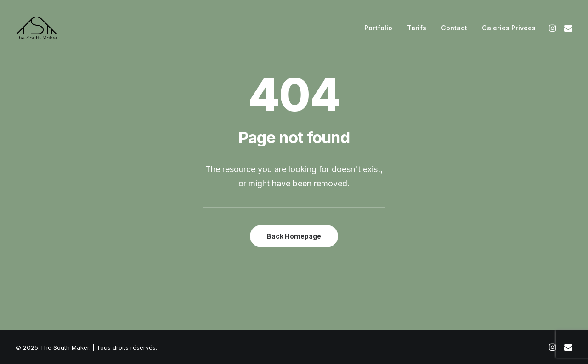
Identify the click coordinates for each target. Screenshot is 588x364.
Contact (454, 28)
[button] (554, 28)
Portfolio (378, 28)
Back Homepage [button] (294, 236)
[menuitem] (378, 28)
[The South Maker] (37, 28)
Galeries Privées (509, 28)
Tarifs (417, 28)
